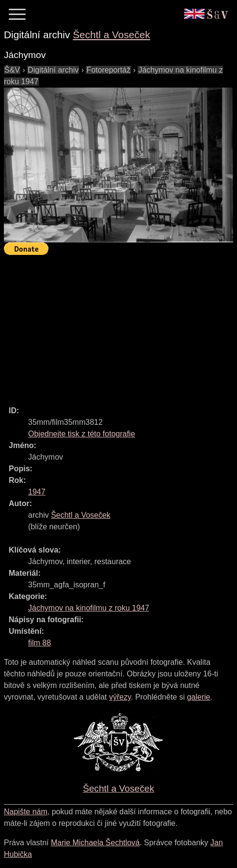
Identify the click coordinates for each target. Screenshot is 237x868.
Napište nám (26, 812)
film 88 (39, 643)
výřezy (120, 697)
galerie (199, 697)
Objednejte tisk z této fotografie (82, 434)
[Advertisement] (120, 326)
